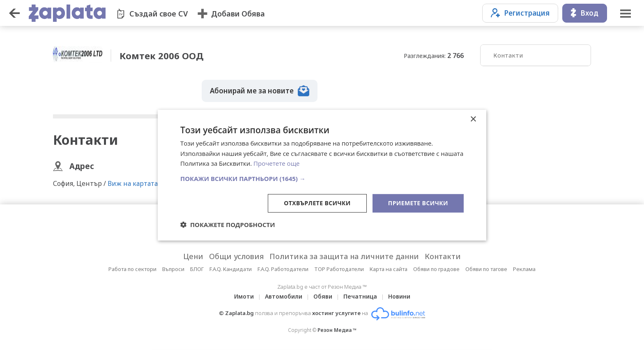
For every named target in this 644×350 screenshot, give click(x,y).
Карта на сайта (389, 269)
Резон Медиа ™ (337, 330)
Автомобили (284, 296)
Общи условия (236, 256)
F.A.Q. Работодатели (283, 269)
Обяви (323, 296)
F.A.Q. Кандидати (231, 269)
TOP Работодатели (339, 269)
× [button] (473, 119)
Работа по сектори (132, 269)
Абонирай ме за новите (260, 91)
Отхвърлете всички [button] (317, 203)
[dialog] (322, 175)
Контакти (508, 55)
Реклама (524, 269)
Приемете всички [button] (418, 203)
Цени (193, 256)
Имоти (244, 296)
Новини (399, 296)
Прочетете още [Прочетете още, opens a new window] (276, 163)
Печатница (360, 296)
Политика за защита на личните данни (344, 256)
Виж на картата (133, 183)
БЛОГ (197, 269)
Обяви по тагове (486, 269)
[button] (322, 178)
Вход (585, 13)
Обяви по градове (436, 269)
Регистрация (520, 13)
